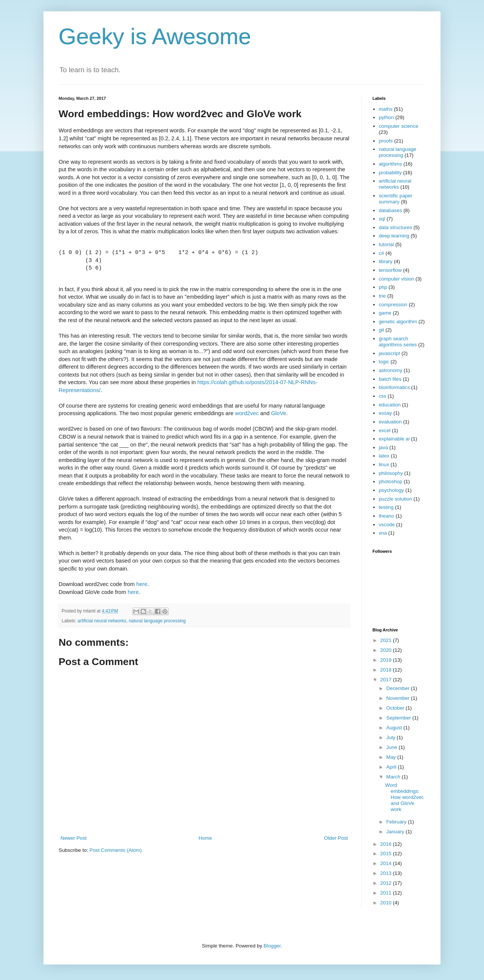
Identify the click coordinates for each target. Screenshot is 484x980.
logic (384, 362)
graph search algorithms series (398, 342)
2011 (387, 893)
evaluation (390, 422)
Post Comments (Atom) (116, 850)
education (390, 405)
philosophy (391, 473)
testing (386, 507)
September (399, 718)
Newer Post (74, 838)
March (394, 777)
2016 (387, 844)
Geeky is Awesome (155, 36)
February (397, 822)
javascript (389, 353)
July (392, 737)
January (396, 832)
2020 (387, 650)
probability (390, 173)
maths (386, 109)
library (386, 261)
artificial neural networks (102, 621)
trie (382, 296)
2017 (387, 680)
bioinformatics (394, 387)
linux (384, 464)
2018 (387, 670)
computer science (399, 126)
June (393, 747)
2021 (387, 640)
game (385, 313)
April (392, 767)
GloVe (279, 413)
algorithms (390, 164)
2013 (387, 873)
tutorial (386, 244)
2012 (387, 883)
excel (385, 430)
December (399, 688)
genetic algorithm (398, 322)
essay (385, 413)
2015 (387, 854)
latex (384, 456)
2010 (387, 903)
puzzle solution (396, 499)
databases (391, 210)
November (399, 698)
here (142, 584)
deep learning (394, 236)
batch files (390, 379)
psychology (392, 490)
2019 (387, 660)
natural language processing (157, 621)
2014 (387, 863)
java (383, 447)
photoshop (391, 481)
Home (205, 838)
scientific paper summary (396, 199)
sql (382, 219)
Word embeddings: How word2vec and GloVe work (404, 797)
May (392, 757)
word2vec (247, 413)
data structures (396, 227)
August (395, 728)
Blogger (272, 946)
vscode (387, 525)
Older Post (336, 838)
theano (387, 516)
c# (382, 253)
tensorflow (390, 270)
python (386, 117)
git (382, 330)
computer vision (396, 279)
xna (383, 533)
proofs (386, 141)
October (396, 708)
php (383, 287)
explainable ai (394, 439)
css (383, 396)
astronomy (391, 370)
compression (393, 305)
